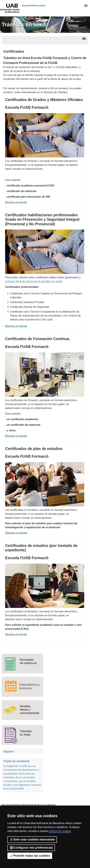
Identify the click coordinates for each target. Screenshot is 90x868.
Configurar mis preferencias (31, 848)
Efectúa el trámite (16, 326)
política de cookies (60, 831)
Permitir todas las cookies (30, 856)
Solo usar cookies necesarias (32, 840)
